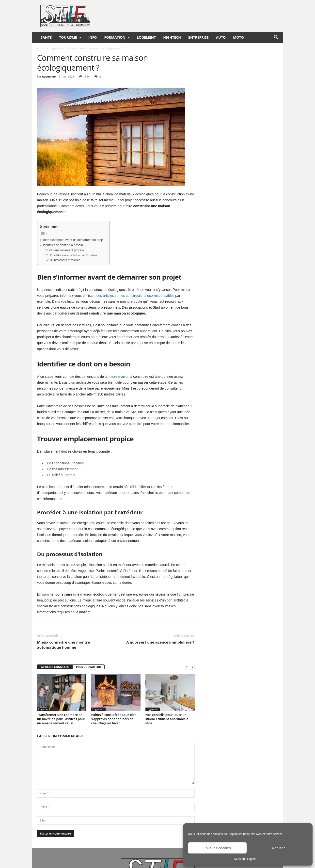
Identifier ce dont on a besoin (63, 245)
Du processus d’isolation (65, 260)
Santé (46, 37)
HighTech (172, 37)
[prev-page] (186, 667)
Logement (146, 37)
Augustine (49, 76)
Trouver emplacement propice (64, 250)
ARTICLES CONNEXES (55, 667)
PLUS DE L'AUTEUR (88, 667)
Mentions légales (245, 859)
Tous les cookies (217, 848)
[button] (276, 37)
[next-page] (192, 667)
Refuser (278, 848)
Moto (238, 37)
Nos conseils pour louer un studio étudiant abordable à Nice (167, 719)
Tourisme (70, 37)
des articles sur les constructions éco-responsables (135, 296)
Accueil (41, 48)
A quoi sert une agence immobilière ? (160, 642)
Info (93, 37)
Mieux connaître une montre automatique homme (64, 645)
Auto (221, 37)
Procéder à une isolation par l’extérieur (74, 255)
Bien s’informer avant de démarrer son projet (74, 240)
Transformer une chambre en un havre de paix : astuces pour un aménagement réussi (61, 719)
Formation (117, 37)
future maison (119, 377)
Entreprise (198, 37)
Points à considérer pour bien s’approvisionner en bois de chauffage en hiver (114, 719)
